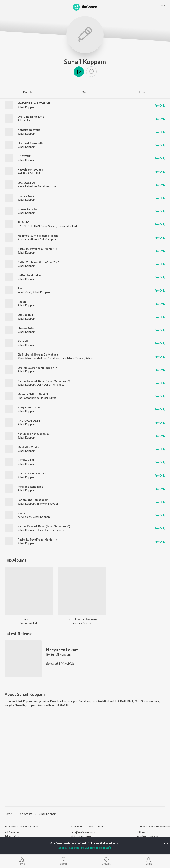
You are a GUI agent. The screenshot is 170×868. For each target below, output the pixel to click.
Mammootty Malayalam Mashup (38, 236)
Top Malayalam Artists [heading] (22, 826)
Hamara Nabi (26, 196)
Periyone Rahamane (30, 487)
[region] (85, 814)
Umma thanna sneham (32, 473)
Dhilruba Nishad (67, 226)
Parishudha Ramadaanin (33, 500)
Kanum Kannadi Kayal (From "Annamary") (44, 381)
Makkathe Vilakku (29, 447)
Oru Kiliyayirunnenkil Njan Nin (37, 368)
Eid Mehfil (24, 222)
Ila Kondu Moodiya (30, 275)
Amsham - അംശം (148, 836)
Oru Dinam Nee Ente (31, 117)
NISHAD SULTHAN (29, 226)
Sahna (89, 358)
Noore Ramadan (28, 209)
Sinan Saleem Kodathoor (32, 358)
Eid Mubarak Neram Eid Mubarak (38, 355)
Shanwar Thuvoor (47, 504)
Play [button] (79, 72)
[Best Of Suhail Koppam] (82, 591)
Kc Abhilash (24, 292)
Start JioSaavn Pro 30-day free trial (85, 848)
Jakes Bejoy (12, 836)
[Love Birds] (29, 591)
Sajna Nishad (49, 226)
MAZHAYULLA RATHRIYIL (34, 103)
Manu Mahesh (76, 358)
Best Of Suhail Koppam (82, 619)
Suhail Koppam (85, 62)
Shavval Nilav (26, 328)
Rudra (21, 288)
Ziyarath (23, 341)
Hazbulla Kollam (27, 186)
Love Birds (29, 619)
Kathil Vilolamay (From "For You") (39, 262)
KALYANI (142, 832)
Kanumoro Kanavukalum (33, 434)
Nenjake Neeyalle (29, 130)
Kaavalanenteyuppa (30, 170)
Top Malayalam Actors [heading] (88, 826)
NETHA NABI (26, 460)
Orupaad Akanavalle (31, 143)
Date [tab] (85, 92)
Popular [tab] (28, 92)
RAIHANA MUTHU (29, 173)
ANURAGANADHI (29, 421)
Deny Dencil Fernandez (51, 385)
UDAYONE (24, 156)
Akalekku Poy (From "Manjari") (37, 249)
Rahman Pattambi (28, 239)
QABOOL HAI (26, 183)
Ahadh (22, 302)
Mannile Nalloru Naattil (33, 394)
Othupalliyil (25, 315)
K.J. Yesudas (12, 832)
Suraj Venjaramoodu (83, 832)
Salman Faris (25, 120)
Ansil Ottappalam (28, 398)
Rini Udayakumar (81, 836)
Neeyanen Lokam (29, 407)
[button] (91, 72)
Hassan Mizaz (48, 398)
